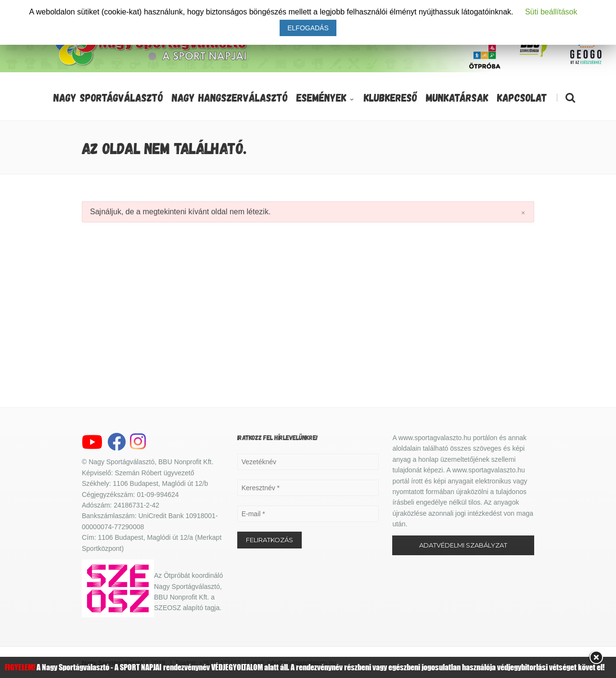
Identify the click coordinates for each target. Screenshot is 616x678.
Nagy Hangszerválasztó (230, 97)
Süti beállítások (551, 12)
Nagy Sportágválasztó (108, 97)
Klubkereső (391, 97)
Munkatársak (457, 97)
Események (326, 97)
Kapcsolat (522, 97)
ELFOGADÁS (308, 28)
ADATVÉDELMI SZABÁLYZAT (463, 545)
